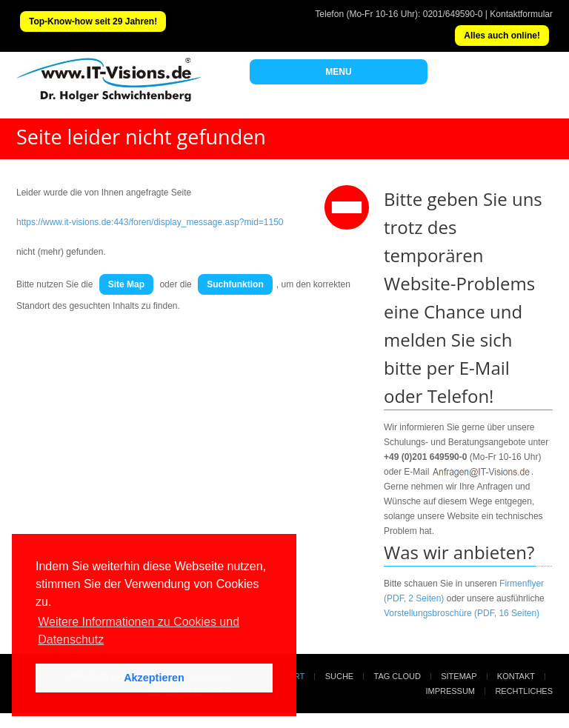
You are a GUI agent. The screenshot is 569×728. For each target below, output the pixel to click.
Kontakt (516, 676)
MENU (338, 72)
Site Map (126, 284)
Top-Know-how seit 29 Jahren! (93, 21)
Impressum (450, 691)
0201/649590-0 (453, 14)
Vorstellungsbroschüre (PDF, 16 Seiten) (462, 613)
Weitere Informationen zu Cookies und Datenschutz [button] (139, 631)
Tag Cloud (397, 676)
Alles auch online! (502, 36)
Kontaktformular (521, 14)
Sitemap (459, 676)
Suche (340, 676)
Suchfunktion (235, 284)
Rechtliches (524, 691)
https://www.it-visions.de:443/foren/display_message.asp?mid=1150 (150, 222)
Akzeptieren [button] (154, 678)
